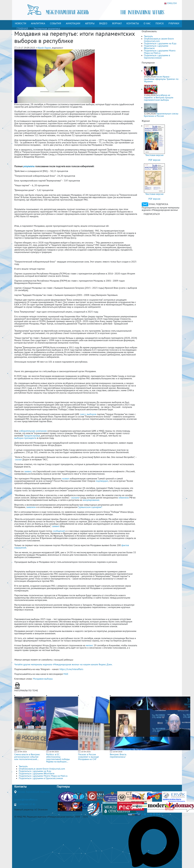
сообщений (59, 531)
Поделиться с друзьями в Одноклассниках (157, 56)
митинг (89, 645)
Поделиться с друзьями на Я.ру (160, 43)
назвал (66, 478)
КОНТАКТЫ (133, 23)
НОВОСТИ (21, 23)
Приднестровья (32, 436)
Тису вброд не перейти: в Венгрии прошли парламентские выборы (159, 97)
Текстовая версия (154, 155)
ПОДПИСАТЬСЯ (152, 214)
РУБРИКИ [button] (174, 23)
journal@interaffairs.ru (26, 799)
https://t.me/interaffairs (71, 669)
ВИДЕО (103, 23)
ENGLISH (170, 3)
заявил (28, 471)
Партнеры (63, 787)
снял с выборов (88, 414)
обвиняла (124, 498)
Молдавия (38, 679)
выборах (19, 438)
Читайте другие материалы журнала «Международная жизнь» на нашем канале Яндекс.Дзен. (63, 664)
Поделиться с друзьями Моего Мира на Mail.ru (160, 52)
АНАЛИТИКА (38, 23)
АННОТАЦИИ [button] (73, 23)
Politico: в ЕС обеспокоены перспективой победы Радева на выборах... (58, 758)
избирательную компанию (33, 431)
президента (30, 438)
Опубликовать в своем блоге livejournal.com (159, 40)
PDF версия (154, 160)
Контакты (20, 787)
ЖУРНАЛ (117, 23)
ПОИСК (160, 23)
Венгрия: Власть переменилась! (118, 756)
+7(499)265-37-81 (26, 804)
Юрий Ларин (44, 48)
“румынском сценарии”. (90, 507)
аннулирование (91, 500)
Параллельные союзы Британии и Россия (161, 115)
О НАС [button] (147, 23)
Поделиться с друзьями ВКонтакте (156, 47)
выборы (48, 679)
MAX (66, 674)
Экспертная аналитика (47, 29)
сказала (75, 498)
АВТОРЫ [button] (90, 23)
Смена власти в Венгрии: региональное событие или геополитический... (27, 757)
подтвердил (102, 481)
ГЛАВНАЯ (22, 29)
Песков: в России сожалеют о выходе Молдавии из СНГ (88, 757)
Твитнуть (148, 36)
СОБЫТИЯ (56, 23)
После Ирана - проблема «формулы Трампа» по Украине (161, 79)
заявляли (31, 507)
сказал (18, 459)
